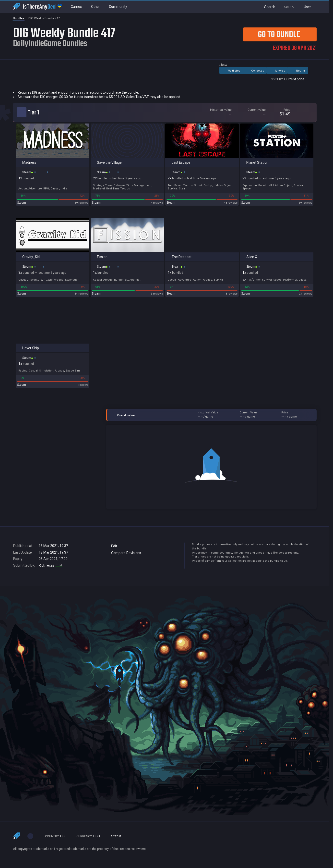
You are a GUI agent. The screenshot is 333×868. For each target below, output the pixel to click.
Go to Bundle (272, 34)
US (53, 836)
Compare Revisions (124, 553)
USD (86, 836)
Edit (112, 546)
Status (114, 836)
